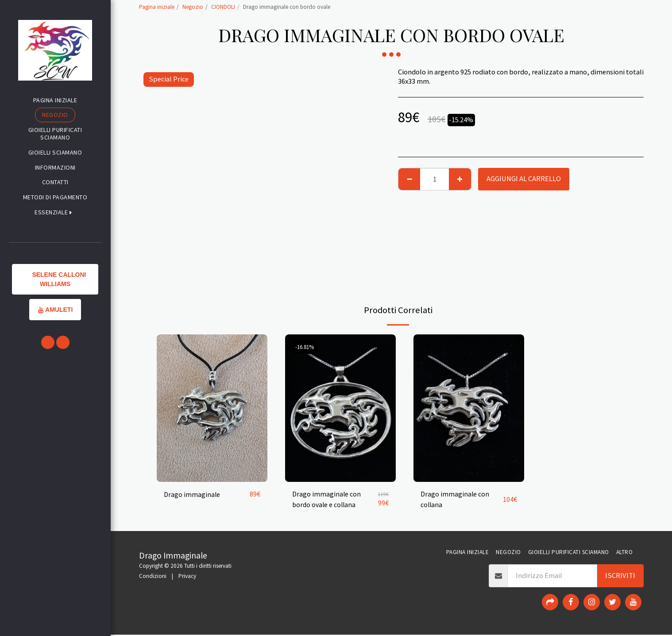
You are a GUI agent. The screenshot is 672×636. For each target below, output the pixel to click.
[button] (55, 212)
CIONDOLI (223, 7)
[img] (212, 408)
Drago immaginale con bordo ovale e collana (327, 500)
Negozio (193, 7)
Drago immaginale (192, 494)
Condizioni (153, 577)
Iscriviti (620, 576)
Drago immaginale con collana (455, 500)
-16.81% (306, 347)
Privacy (187, 577)
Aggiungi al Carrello (524, 179)
